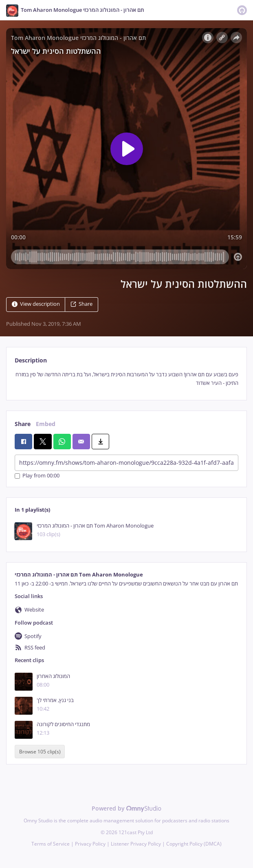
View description (36, 304)
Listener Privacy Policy (136, 844)
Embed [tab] (46, 424)
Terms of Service (51, 844)
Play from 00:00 (37, 476)
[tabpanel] (126, 379)
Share (81, 304)
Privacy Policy (90, 844)
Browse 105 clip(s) (40, 752)
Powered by (126, 808)
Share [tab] (23, 424)
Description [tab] (31, 360)
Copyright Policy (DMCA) (194, 844)
